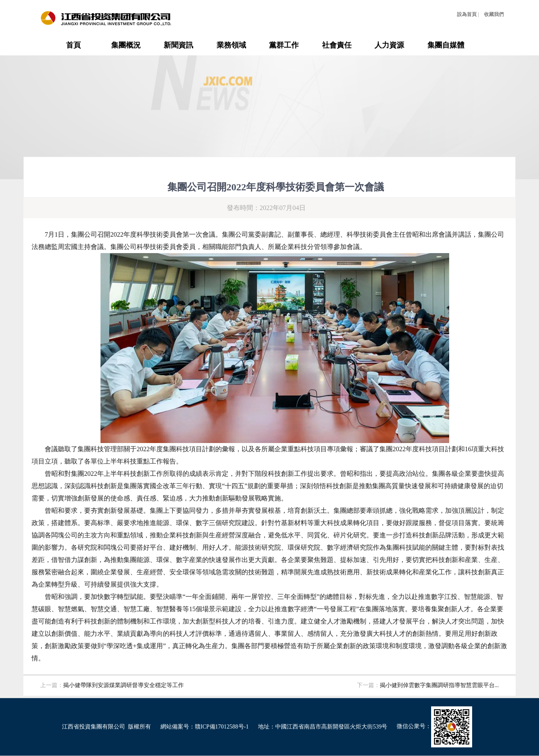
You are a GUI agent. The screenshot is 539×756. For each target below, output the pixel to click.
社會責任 (337, 45)
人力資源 (389, 45)
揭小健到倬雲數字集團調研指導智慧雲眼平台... (440, 685)
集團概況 (126, 45)
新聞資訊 (178, 45)
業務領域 (231, 45)
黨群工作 (284, 45)
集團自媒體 (446, 45)
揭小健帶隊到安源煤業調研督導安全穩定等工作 (123, 685)
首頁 (73, 45)
